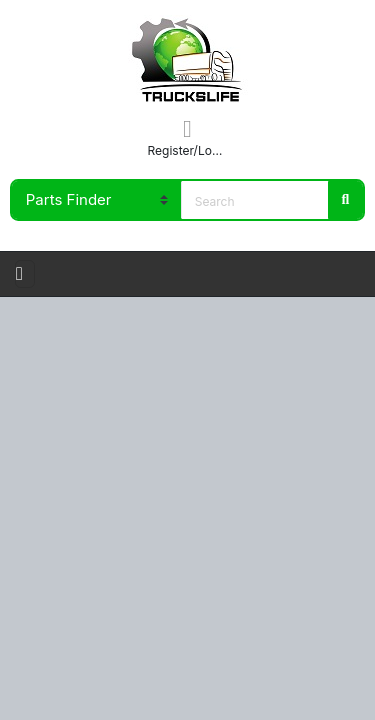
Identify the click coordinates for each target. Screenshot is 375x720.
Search (345, 200)
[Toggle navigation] (25, 274)
